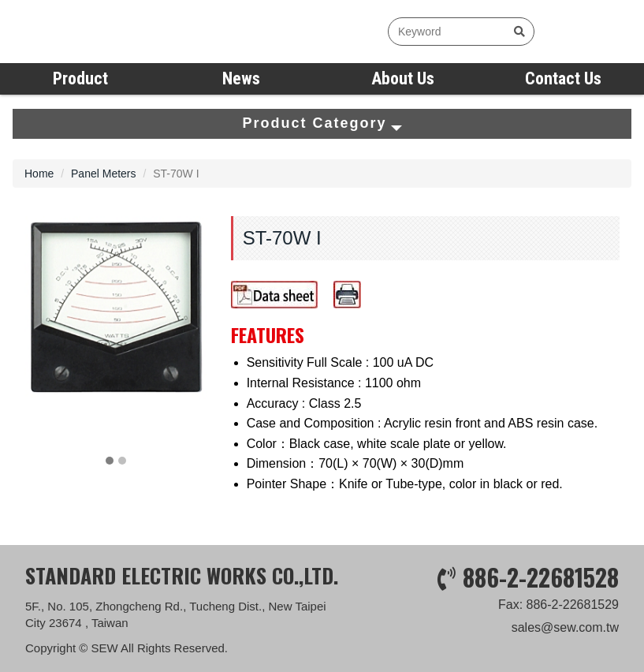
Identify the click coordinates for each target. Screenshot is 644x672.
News (241, 78)
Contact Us (563, 78)
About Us (403, 78)
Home (39, 174)
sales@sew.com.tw (565, 633)
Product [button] (80, 78)
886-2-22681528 (541, 582)
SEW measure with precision (106, 32)
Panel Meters (103, 174)
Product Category (322, 123)
